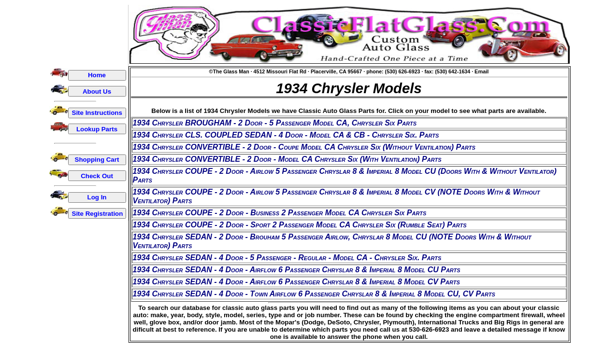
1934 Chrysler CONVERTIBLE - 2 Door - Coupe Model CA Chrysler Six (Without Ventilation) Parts (304, 147)
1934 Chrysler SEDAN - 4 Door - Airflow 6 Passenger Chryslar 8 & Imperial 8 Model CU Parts (297, 270)
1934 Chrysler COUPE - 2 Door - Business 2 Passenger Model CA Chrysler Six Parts (280, 213)
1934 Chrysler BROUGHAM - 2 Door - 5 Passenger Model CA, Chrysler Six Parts (275, 123)
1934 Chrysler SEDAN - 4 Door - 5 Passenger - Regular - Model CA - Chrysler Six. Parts (287, 258)
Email (481, 71)
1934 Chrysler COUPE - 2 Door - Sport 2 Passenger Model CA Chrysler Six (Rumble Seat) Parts (300, 225)
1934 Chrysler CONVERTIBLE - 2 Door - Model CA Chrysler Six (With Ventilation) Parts (287, 159)
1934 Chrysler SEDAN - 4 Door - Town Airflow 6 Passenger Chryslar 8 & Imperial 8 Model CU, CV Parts (314, 294)
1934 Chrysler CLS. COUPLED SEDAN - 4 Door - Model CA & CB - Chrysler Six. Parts (286, 135)
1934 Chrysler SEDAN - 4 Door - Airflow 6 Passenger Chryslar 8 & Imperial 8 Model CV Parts (296, 282)
